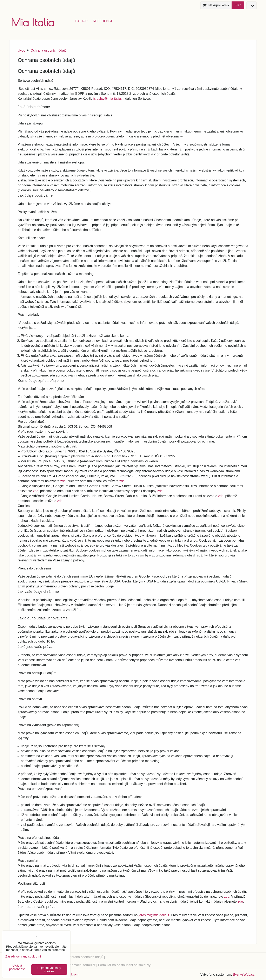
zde (63, 481)
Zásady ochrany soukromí (23, 956)
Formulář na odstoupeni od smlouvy (124, 965)
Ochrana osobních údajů (85, 957)
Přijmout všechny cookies (49, 969)
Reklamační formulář (80, 965)
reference (103, 21)
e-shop (81, 21)
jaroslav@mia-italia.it (108, 99)
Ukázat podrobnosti (17, 967)
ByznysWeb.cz (244, 975)
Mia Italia (33, 22)
